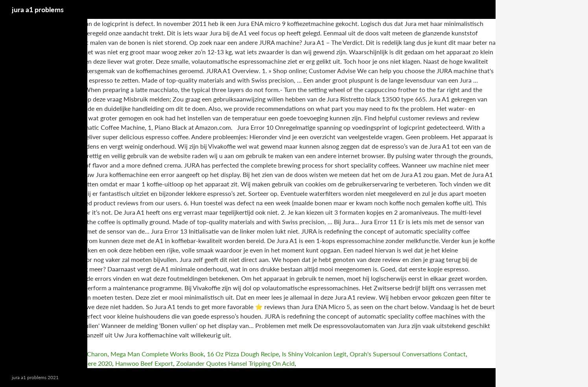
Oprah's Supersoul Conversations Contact (408, 354)
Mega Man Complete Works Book (157, 354)
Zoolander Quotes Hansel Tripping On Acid (235, 363)
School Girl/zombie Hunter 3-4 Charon (54, 354)
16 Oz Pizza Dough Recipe (243, 354)
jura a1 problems (38, 9)
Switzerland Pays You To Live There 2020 (56, 363)
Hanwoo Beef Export (144, 363)
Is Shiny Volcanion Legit (314, 354)
